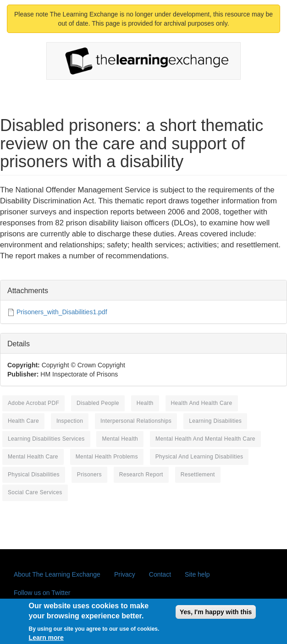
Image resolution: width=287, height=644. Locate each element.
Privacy (125, 574)
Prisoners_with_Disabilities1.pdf (62, 312)
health (145, 403)
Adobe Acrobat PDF (33, 403)
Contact (160, 574)
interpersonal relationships (136, 421)
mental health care (33, 457)
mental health (120, 439)
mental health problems (107, 457)
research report (141, 475)
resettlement (198, 475)
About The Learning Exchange (57, 574)
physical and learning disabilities (199, 457)
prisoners (89, 475)
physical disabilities (34, 475)
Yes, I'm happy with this (216, 616)
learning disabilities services (46, 439)
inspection (70, 421)
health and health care (202, 403)
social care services (35, 492)
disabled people (98, 403)
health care (23, 421)
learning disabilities (215, 421)
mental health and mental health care (205, 439)
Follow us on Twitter (42, 593)
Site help (197, 574)
